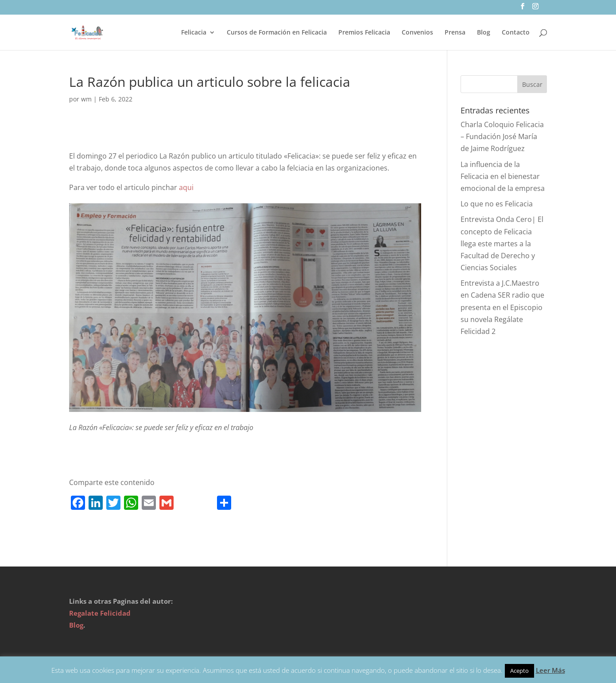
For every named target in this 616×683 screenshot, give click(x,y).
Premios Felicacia (364, 33)
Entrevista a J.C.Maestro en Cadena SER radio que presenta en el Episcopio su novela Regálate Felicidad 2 (502, 307)
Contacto (516, 33)
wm (86, 99)
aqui (186, 187)
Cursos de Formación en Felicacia (277, 33)
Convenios (417, 33)
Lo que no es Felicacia (497, 204)
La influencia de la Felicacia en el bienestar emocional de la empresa (503, 176)
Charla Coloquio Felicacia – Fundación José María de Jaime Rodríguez (502, 136)
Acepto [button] (519, 671)
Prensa (455, 33)
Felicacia (194, 33)
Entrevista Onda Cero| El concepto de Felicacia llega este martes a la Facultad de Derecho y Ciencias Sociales (502, 243)
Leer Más (550, 670)
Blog (484, 33)
